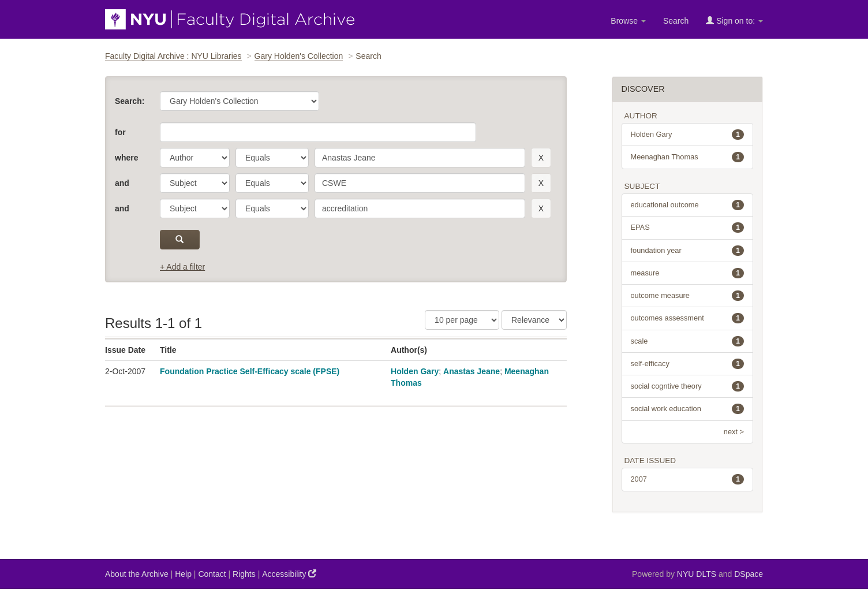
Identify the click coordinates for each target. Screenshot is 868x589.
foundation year (688, 251)
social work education (688, 409)
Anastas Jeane (472, 371)
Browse (628, 21)
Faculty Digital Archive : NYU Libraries (173, 56)
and (122, 183)
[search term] (420, 158)
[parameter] (195, 158)
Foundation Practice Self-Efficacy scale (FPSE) (250, 371)
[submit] (180, 240)
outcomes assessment (688, 318)
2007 (688, 479)
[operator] (272, 158)
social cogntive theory (688, 386)
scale (688, 341)
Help (183, 574)
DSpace (749, 574)
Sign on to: (734, 20)
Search (676, 21)
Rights (244, 574)
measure (688, 273)
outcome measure (688, 296)
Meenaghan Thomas (688, 157)
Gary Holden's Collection (299, 56)
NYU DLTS (697, 574)
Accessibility (289, 574)
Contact (212, 574)
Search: (130, 101)
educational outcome (688, 205)
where (126, 158)
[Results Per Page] (462, 320)
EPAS (688, 228)
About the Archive (137, 574)
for (120, 132)
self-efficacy (688, 364)
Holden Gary (415, 371)
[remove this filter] (541, 158)
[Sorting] (534, 320)
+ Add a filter (182, 267)
